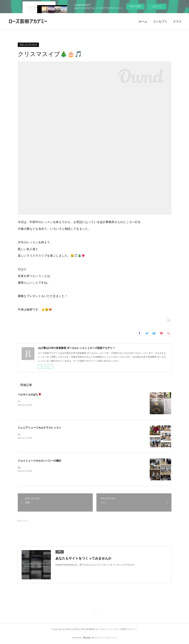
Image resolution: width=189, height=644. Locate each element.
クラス (177, 21)
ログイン (157, 6)
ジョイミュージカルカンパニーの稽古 (40, 461)
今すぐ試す (135, 6)
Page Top (94, 614)
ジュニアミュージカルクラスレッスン (40, 428)
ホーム (143, 21)
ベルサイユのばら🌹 (30, 395)
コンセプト (160, 21)
